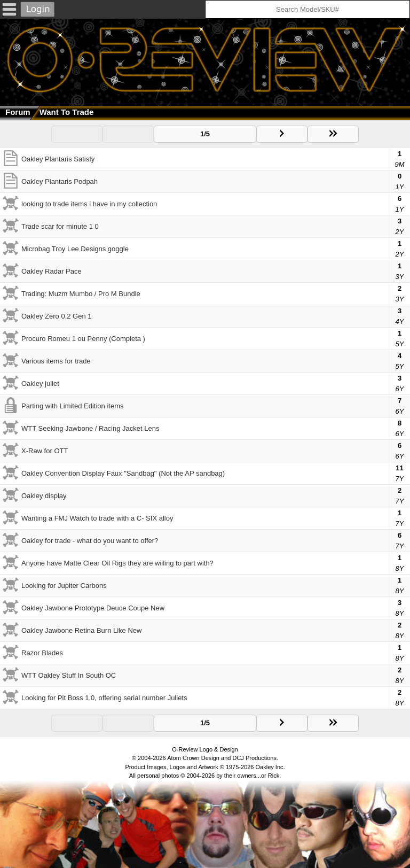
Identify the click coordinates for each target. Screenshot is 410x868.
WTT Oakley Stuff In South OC (69, 675)
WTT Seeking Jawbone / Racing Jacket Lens (90, 428)
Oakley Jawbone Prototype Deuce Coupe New (93, 608)
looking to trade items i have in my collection (89, 204)
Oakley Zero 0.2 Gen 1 (57, 316)
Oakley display (44, 496)
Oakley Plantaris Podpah (60, 181)
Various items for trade (56, 361)
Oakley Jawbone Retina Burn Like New (81, 630)
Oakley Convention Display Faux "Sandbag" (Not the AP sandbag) (123, 473)
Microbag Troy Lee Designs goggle (75, 249)
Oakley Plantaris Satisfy (58, 159)
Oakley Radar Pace (52, 271)
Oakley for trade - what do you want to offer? (90, 541)
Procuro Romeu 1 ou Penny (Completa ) (83, 339)
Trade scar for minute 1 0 (60, 226)
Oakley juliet (40, 383)
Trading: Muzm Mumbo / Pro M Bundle (81, 294)
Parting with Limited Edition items (72, 406)
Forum (18, 112)
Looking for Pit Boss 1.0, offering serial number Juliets (104, 698)
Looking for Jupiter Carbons (64, 586)
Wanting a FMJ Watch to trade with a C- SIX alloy (97, 518)
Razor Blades (42, 653)
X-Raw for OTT (45, 451)
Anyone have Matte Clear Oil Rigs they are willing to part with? (117, 563)
